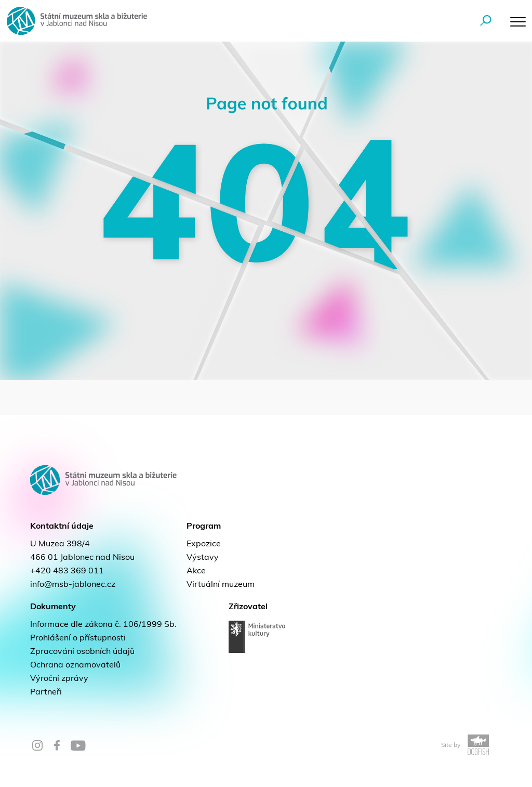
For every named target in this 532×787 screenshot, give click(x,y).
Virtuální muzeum (221, 585)
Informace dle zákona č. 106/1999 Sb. (103, 625)
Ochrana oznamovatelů (75, 665)
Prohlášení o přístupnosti (78, 638)
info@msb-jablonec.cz (73, 585)
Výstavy (203, 558)
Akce (196, 571)
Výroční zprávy (59, 679)
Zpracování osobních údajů (82, 652)
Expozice (204, 544)
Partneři (46, 692)
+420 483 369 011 (67, 571)
